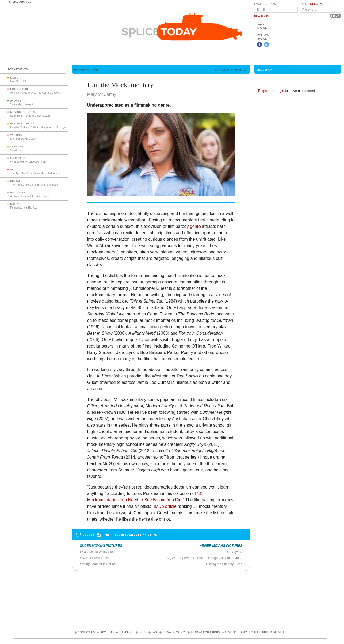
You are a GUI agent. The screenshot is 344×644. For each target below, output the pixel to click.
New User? (262, 16)
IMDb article (165, 506)
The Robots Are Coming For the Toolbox (34, 185)
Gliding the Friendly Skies (224, 564)
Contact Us (86, 632)
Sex (13, 170)
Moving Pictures (22, 112)
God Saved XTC (20, 81)
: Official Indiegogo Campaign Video (204, 558)
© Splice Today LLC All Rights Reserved (255, 632)
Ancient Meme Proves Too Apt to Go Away (35, 93)
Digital (15, 181)
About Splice (262, 26)
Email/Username (266, 4)
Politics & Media (22, 124)
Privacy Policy (174, 632)
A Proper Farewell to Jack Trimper (30, 196)
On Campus (18, 158)
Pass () (311, 4)
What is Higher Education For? (28, 162)
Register (264, 91)
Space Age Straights (22, 104)
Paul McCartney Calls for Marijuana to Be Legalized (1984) (45, 127)
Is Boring (98, 564)
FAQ (154, 632)
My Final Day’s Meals (23, 139)
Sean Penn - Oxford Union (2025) (30, 116)
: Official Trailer (95, 558)
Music (14, 78)
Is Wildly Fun (97, 552)
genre (195, 226)
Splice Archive (20, 2)
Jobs (142, 632)
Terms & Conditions (205, 632)
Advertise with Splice (117, 632)
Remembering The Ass (24, 208)
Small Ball (16, 150)
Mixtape (16, 204)
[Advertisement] (317, 43)
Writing (16, 135)
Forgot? (315, 4)
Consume (17, 147)
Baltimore (18, 193)
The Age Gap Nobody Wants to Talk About (35, 173)
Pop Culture (19, 89)
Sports (16, 101)
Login (280, 91)
